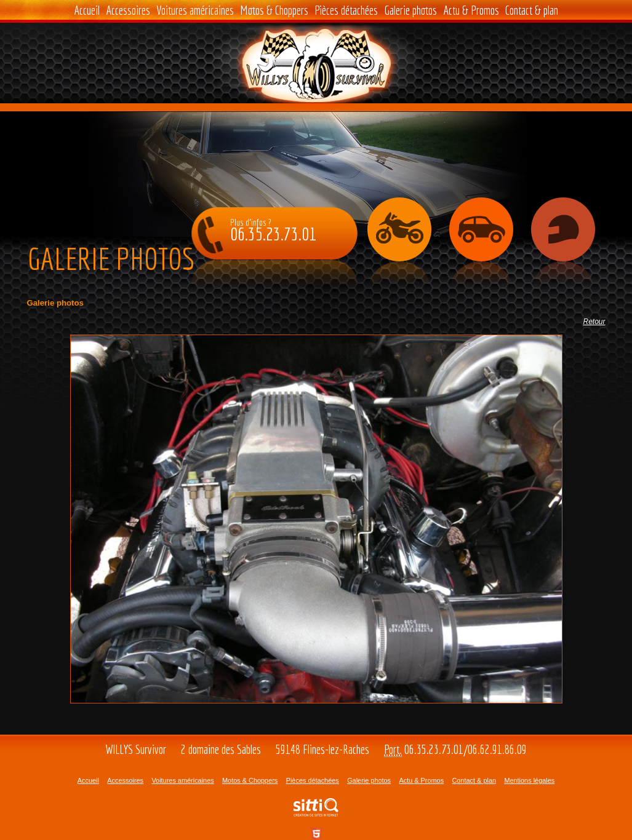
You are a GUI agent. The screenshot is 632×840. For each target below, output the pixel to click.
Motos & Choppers (274, 10)
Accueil (87, 10)
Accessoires (128, 10)
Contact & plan (532, 10)
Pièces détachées (346, 10)
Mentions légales (529, 780)
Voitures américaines (195, 10)
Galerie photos (410, 10)
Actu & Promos (471, 10)
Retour (594, 322)
